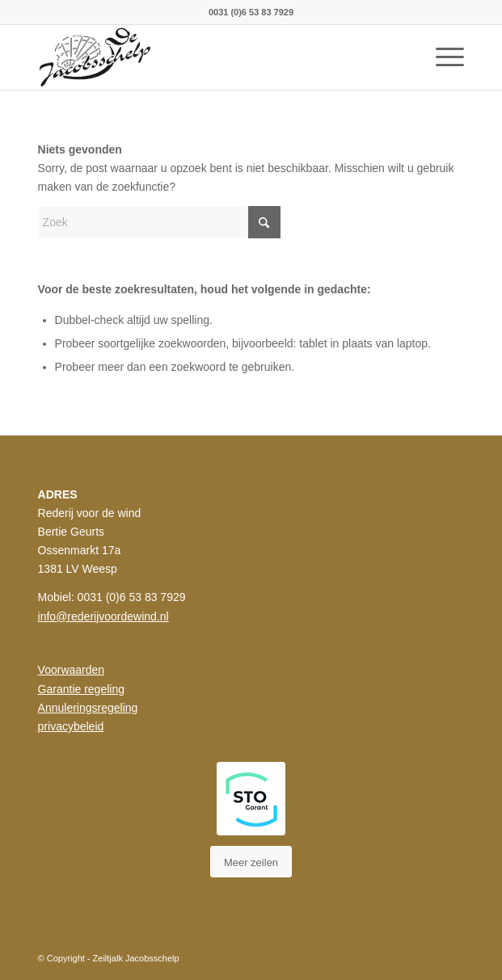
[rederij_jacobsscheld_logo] (209, 57)
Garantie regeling (81, 689)
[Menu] (442, 57)
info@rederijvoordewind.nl (103, 616)
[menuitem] (442, 57)
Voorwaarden (72, 670)
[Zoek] (159, 222)
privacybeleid (71, 726)
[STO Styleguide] (251, 799)
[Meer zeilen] (251, 862)
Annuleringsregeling (88, 708)
